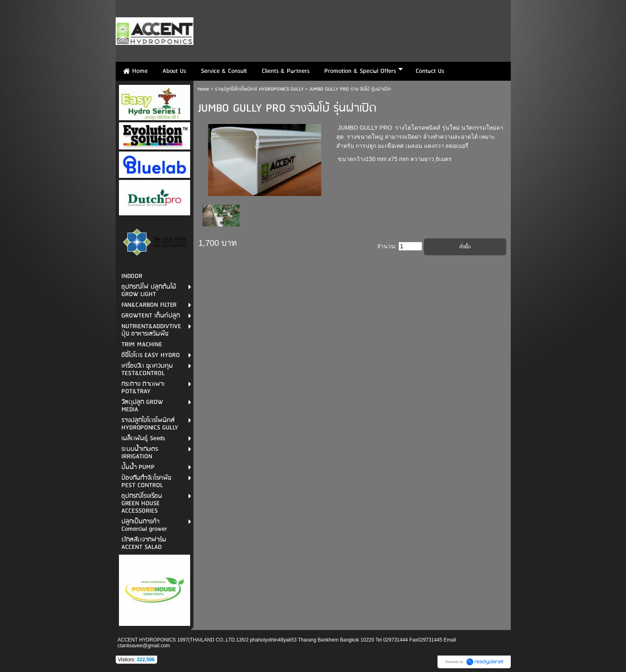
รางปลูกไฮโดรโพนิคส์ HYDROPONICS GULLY (259, 89)
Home (203, 89)
